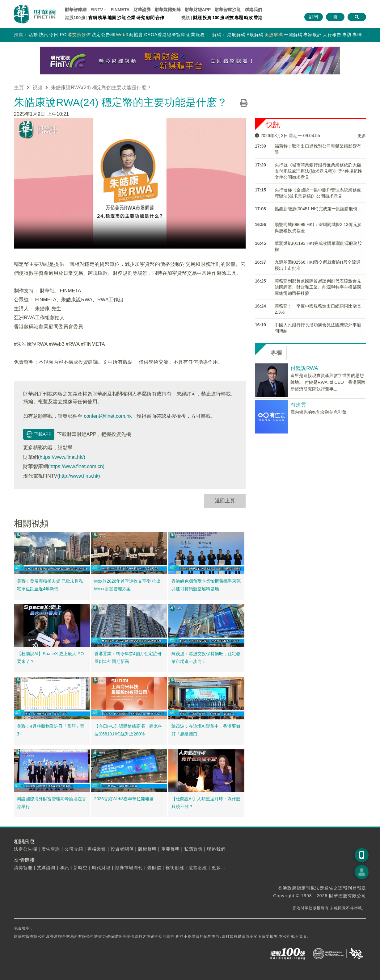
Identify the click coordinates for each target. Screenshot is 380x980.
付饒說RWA (304, 368)
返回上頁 (225, 501)
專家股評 (313, 35)
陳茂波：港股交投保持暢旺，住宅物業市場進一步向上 (206, 658)
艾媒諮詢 (46, 868)
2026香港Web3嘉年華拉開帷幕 (124, 799)
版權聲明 (147, 849)
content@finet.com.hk (108, 416)
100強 (218, 18)
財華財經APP (198, 10)
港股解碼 (236, 35)
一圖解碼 (293, 35)
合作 (160, 18)
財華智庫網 (76, 10)
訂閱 (314, 17)
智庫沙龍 (228, 10)
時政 (248, 18)
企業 (131, 18)
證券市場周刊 (129, 868)
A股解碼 (255, 35)
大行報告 (332, 35)
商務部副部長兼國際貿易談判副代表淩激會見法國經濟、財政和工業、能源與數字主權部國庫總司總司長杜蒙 (318, 287)
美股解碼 (274, 35)
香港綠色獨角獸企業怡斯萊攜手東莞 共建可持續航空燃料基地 (206, 585)
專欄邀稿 (97, 849)
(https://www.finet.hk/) (62, 457)
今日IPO (58, 35)
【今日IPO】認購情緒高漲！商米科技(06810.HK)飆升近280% (128, 730)
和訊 (65, 868)
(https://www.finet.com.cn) (76, 466)
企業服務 (196, 35)
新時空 (80, 868)
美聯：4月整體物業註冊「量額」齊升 (51, 730)
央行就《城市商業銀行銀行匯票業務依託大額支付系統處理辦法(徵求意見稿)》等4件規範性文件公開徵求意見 (318, 171)
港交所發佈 (79, 35)
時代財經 (101, 868)
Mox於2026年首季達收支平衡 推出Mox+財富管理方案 (127, 585)
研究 (141, 18)
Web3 (122, 35)
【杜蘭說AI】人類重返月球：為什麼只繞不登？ (206, 803)
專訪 (347, 35)
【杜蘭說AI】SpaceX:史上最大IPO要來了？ (50, 658)
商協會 (136, 35)
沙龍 (121, 18)
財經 (197, 18)
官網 (93, 18)
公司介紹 (74, 849)
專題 (239, 18)
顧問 (150, 18)
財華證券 (142, 10)
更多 (362, 136)
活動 (33, 35)
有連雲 (298, 405)
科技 (229, 18)
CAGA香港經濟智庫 (165, 35)
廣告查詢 (51, 849)
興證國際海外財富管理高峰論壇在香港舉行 (52, 803)
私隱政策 (193, 849)
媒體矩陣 (168, 10)
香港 (258, 18)
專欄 (357, 35)
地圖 (112, 18)
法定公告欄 (103, 35)
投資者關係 (122, 849)
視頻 (37, 88)
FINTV (97, 10)
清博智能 (23, 868)
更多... (219, 868)
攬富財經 (198, 868)
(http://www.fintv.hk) (78, 476)
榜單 (102, 18)
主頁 (19, 88)
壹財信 (154, 868)
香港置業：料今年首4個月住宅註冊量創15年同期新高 (128, 658)
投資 (207, 18)
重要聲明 (171, 849)
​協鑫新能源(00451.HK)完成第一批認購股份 (316, 209)
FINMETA (120, 10)
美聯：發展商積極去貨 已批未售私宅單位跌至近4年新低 (50, 585)
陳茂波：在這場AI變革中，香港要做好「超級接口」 (206, 730)
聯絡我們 (253, 10)
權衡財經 (175, 868)
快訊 (44, 35)
